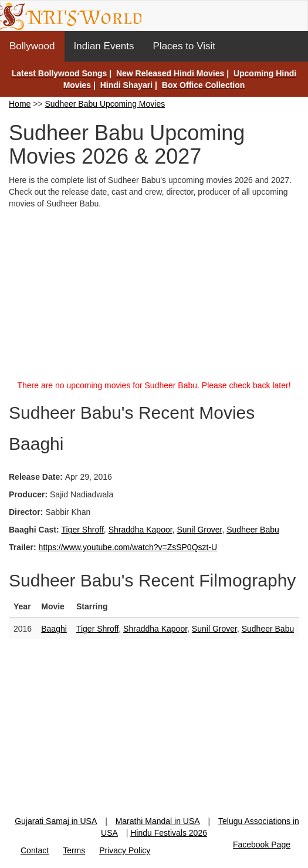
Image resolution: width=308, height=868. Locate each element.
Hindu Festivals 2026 (169, 833)
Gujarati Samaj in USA (56, 821)
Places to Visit (184, 46)
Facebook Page (262, 845)
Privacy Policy (125, 850)
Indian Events (104, 46)
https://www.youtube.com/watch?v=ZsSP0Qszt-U (128, 547)
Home (20, 104)
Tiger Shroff (82, 530)
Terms (74, 850)
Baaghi (54, 629)
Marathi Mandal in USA (158, 821)
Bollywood (32, 46)
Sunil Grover (199, 530)
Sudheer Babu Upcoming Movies (105, 104)
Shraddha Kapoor (141, 530)
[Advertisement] (154, 297)
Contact (35, 850)
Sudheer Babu (253, 530)
